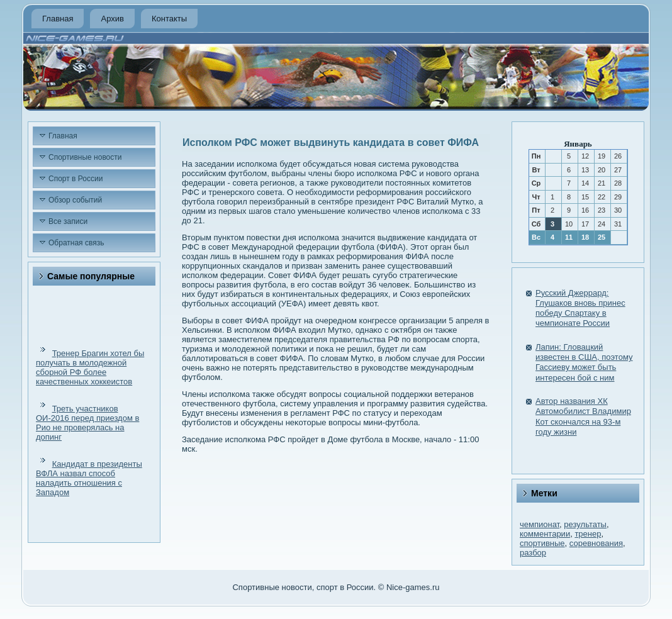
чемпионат (540, 524)
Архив (112, 19)
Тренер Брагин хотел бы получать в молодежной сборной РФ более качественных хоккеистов (90, 367)
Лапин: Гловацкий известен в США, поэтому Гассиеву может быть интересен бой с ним (584, 362)
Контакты (169, 19)
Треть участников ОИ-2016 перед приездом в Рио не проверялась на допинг (87, 423)
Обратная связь (76, 243)
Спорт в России (76, 179)
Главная (58, 19)
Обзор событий (75, 200)
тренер (588, 534)
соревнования (596, 543)
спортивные (542, 543)
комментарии (545, 534)
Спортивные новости (85, 157)
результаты (585, 524)
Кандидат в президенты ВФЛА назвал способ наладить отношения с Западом (89, 478)
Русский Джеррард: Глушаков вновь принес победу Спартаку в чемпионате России (580, 308)
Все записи (68, 221)
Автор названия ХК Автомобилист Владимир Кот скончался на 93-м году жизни (583, 416)
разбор (533, 553)
